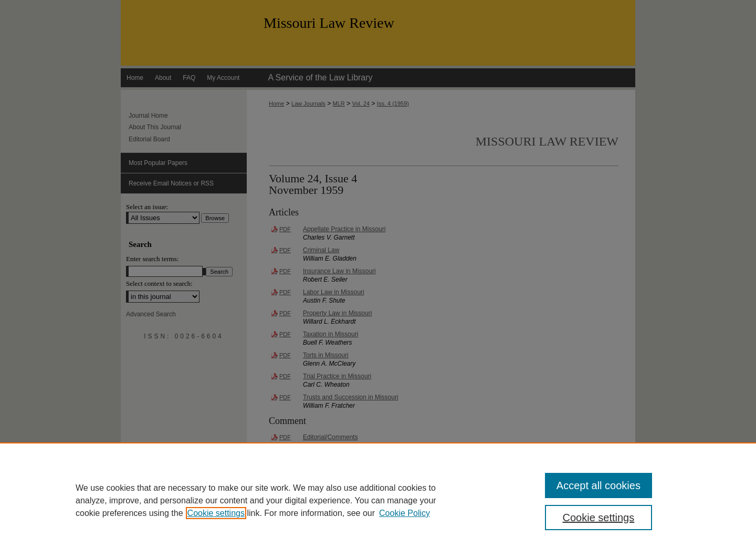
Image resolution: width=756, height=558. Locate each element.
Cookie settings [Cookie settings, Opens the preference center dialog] (599, 518)
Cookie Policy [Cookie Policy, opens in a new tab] (405, 513)
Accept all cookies (598, 485)
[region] (378, 500)
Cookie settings (216, 513)
